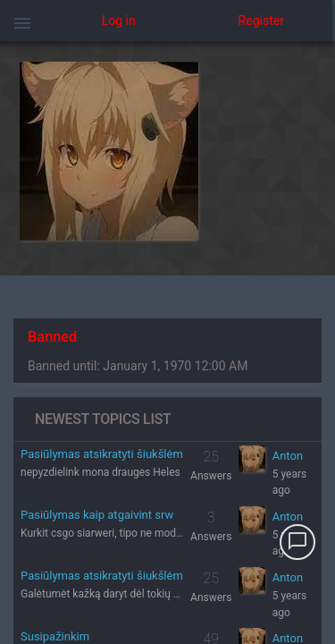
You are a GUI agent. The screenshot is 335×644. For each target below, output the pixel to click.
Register (261, 21)
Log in (119, 21)
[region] (167, 343)
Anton (288, 456)
